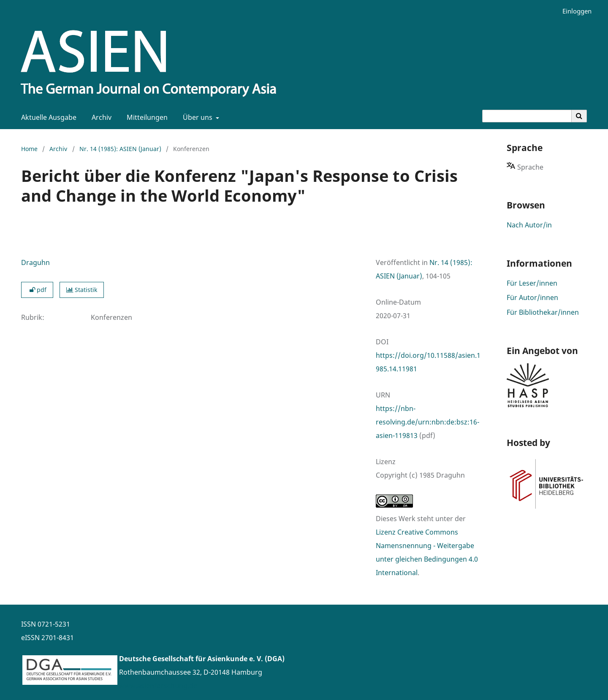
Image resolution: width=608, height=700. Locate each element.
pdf (37, 290)
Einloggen (574, 11)
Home (29, 149)
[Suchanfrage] (527, 116)
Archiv (100, 117)
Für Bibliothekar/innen (543, 312)
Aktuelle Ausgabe (47, 117)
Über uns (197, 117)
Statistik (82, 290)
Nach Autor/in (529, 225)
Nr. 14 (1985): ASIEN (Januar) (120, 149)
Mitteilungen (145, 117)
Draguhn (35, 262)
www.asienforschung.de (158, 686)
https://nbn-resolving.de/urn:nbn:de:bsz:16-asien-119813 (427, 422)
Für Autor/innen (532, 297)
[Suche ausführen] (579, 116)
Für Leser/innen (532, 283)
